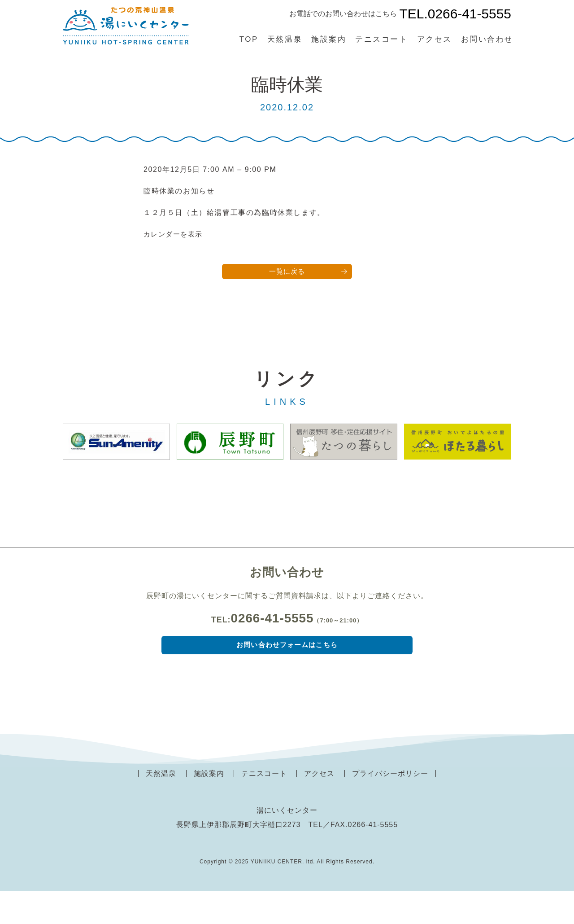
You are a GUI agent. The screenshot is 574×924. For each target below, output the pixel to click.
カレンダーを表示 (175, 234)
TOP (249, 39)
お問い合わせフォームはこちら (287, 676)
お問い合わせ (487, 39)
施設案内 (329, 39)
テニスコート (381, 39)
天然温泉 (285, 39)
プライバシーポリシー (390, 806)
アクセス (435, 39)
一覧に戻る (287, 272)
